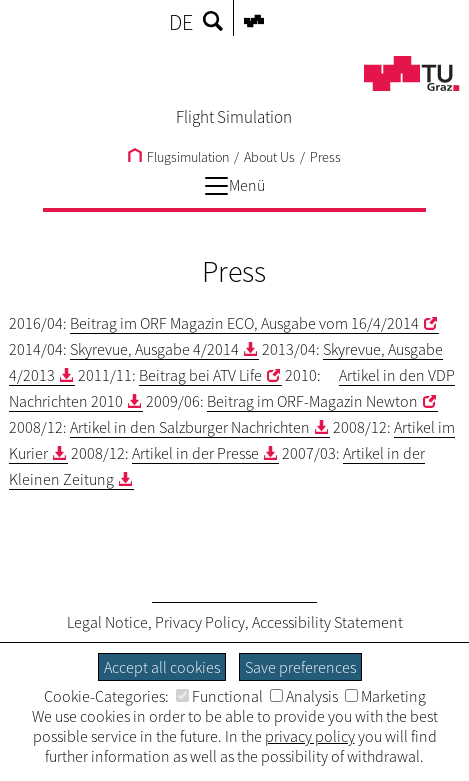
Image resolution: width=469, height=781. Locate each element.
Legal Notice (107, 622)
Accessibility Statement (327, 622)
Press (325, 157)
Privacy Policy (200, 622)
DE (181, 22)
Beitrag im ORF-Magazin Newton (312, 401)
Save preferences (300, 667)
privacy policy (310, 736)
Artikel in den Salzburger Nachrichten (190, 427)
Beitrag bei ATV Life (200, 375)
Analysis (304, 696)
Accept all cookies (162, 667)
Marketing (385, 696)
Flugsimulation (178, 157)
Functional (219, 696)
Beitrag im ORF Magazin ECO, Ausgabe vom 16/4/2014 (244, 323)
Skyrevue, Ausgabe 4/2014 (154, 349)
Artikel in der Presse (195, 453)
